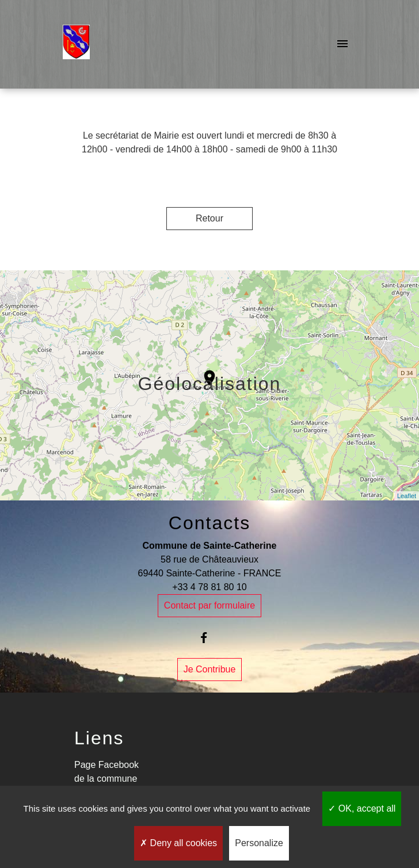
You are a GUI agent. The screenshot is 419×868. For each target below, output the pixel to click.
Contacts (209, 523)
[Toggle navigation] (342, 44)
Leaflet (407, 496)
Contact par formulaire (209, 605)
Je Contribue (210, 669)
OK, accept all (362, 808)
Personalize (259, 843)
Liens (99, 738)
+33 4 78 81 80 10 (209, 587)
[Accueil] (76, 44)
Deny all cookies (178, 843)
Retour (209, 218)
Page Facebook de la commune (106, 772)
